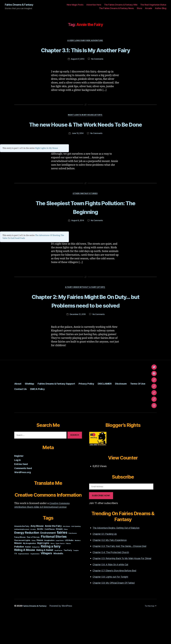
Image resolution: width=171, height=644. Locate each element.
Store (139, 8)
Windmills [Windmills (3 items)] (58, 581)
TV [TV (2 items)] (15, 581)
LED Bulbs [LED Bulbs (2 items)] (69, 568)
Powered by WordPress (63, 637)
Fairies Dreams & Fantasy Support (63, 411)
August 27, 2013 (77, 68)
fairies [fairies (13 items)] (62, 560)
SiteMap (32, 411)
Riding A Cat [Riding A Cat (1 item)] (36, 575)
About (18, 411)
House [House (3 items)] (40, 568)
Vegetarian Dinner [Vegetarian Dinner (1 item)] (24, 581)
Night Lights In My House (47, 166)
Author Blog (161, 8)
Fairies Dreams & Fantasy (21, 5)
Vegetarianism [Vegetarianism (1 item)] (35, 581)
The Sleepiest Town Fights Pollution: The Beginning (86, 226)
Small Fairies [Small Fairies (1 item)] (58, 578)
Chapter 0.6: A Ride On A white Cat (113, 596)
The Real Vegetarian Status (153, 5)
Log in (18, 488)
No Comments (98, 68)
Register (19, 484)
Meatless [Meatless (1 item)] (78, 568)
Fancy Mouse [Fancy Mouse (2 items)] (20, 565)
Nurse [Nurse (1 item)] (53, 571)
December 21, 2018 (77, 342)
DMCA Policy (63, 417)
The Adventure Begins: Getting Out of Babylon (119, 555)
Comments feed (24, 496)
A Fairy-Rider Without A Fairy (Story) (85, 306)
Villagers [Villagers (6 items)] (46, 581)
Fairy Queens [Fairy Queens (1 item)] (73, 561)
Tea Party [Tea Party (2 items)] (68, 578)
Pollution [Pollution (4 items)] (19, 574)
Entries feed (22, 492)
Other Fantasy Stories (86, 212)
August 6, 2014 (77, 239)
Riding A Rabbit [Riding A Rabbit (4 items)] (45, 578)
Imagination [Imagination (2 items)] (49, 568)
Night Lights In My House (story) (85, 125)
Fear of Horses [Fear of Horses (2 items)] (33, 565)
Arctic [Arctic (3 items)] (40, 557)
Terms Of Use (23, 417)
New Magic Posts (75, 5)
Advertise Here (94, 5)
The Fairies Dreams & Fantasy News (116, 8)
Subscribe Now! (101, 523)
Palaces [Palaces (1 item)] (68, 571)
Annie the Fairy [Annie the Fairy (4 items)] (53, 554)
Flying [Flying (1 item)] (33, 568)
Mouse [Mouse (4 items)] (18, 571)
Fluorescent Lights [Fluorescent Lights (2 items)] (22, 568)
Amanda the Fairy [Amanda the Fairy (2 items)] (22, 554)
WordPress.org (23, 500)
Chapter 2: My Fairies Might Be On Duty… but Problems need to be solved (85, 324)
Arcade (148, 8)
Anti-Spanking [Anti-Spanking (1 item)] (76, 554)
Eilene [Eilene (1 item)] (66, 557)
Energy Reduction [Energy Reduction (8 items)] (27, 560)
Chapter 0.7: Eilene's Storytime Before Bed (117, 602)
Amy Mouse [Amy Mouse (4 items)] (37, 554)
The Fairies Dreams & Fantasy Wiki (121, 5)
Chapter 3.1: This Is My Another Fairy (85, 55)
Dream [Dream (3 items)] (59, 557)
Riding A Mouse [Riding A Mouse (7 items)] (25, 578)
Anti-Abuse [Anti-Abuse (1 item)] (66, 554)
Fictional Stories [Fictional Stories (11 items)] (54, 564)
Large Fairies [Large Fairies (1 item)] (60, 568)
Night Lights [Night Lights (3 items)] (43, 571)
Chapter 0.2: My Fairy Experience (112, 568)
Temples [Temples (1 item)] (76, 578)
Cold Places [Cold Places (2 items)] (50, 557)
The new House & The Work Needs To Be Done (85, 138)
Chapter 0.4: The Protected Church (113, 580)
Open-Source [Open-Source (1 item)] (60, 571)
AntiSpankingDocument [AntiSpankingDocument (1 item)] (22, 557)
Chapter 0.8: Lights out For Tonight (113, 608)
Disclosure (139, 411)
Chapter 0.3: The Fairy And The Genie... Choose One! (123, 574)
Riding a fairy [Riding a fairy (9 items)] (51, 574)
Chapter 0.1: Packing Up (106, 562)
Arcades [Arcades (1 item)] (33, 557)
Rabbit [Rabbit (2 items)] (28, 575)
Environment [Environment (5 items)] (48, 560)
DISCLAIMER (120, 411)
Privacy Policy (99, 411)
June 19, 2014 (77, 152)
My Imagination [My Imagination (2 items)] (29, 571)
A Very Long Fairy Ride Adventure (85, 41)
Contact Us (43, 417)
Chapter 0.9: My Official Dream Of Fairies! (117, 614)
